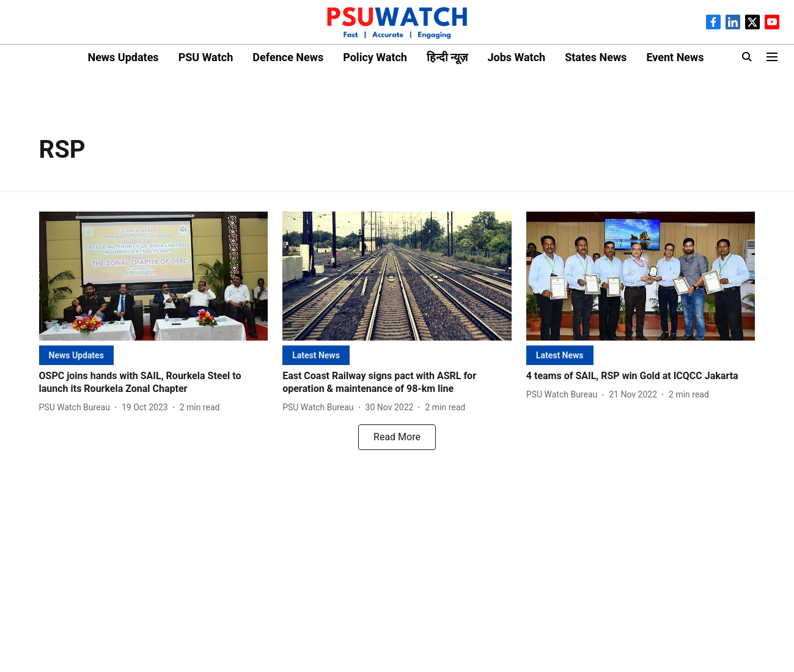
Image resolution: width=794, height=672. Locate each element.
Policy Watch (375, 57)
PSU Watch (206, 57)
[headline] (154, 383)
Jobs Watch (516, 57)
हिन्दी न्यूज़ (447, 57)
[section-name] (76, 355)
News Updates (123, 57)
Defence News (288, 57)
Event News (675, 57)
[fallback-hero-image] (154, 276)
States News (596, 57)
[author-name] (77, 408)
